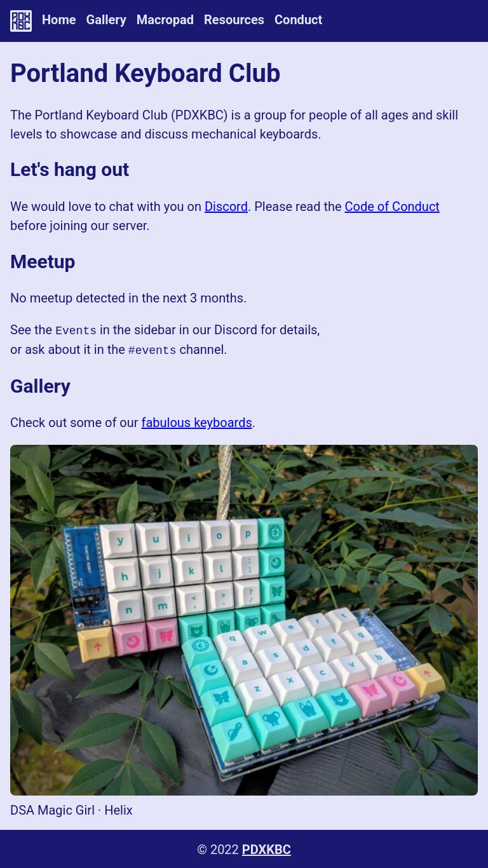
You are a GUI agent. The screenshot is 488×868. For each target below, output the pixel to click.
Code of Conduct (392, 207)
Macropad (165, 20)
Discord (226, 207)
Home (59, 20)
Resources (234, 20)
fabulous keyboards (196, 421)
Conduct (298, 20)
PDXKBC (267, 848)
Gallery (106, 20)
